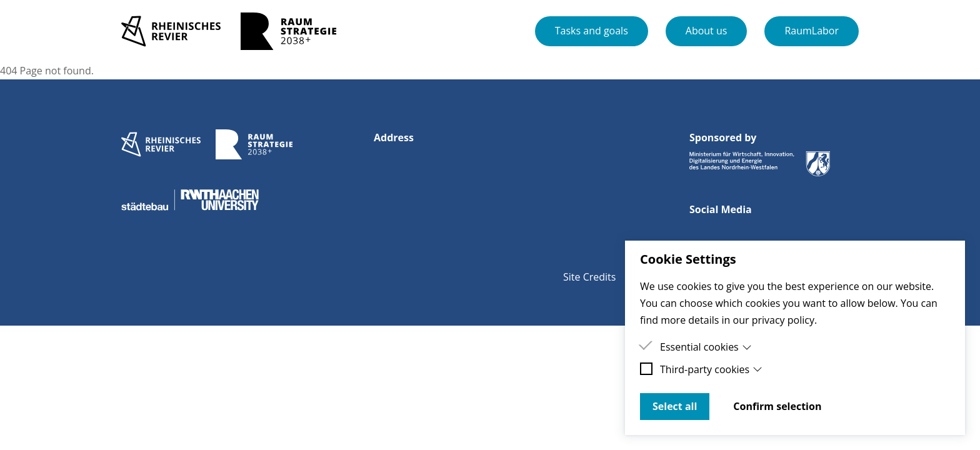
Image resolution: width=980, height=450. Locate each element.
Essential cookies (706, 347)
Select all (675, 406)
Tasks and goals (592, 31)
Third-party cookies (711, 369)
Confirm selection (777, 406)
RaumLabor (812, 31)
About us (707, 31)
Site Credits (589, 277)
